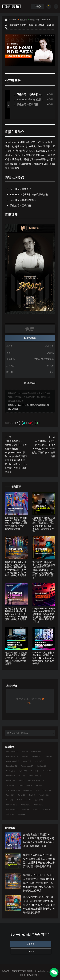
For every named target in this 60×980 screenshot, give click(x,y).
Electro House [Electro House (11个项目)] (13, 761)
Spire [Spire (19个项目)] (39, 785)
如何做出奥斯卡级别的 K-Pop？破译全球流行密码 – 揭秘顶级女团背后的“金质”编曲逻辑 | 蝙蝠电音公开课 (16, 523)
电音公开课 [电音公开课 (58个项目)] (12, 805)
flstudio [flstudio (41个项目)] (27, 761)
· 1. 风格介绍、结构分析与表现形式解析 (28, 95)
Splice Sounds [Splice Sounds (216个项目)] (13, 790)
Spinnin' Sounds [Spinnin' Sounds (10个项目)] (25, 785)
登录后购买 (30, 338)
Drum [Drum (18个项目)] (25, 756)
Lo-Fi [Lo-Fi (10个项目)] (22, 776)
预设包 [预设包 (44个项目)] (21, 814)
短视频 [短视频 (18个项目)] (26, 809)
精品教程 (23, 20)
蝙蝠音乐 (12, 405)
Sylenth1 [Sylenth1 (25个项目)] (28, 790)
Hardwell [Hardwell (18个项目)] (42, 766)
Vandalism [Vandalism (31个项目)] (44, 795)
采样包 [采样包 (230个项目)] (47, 809)
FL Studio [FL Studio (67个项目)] (39, 761)
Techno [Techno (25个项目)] (10, 795)
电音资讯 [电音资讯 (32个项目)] (38, 805)
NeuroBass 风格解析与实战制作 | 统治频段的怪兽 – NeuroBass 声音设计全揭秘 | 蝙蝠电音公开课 (44, 658)
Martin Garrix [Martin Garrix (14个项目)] (35, 776)
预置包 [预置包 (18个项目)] (10, 814)
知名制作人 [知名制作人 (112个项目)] (12, 809)
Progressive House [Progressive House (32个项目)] (36, 780)
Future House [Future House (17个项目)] (27, 766)
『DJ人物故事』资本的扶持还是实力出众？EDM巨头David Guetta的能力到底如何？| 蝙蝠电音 (43, 449)
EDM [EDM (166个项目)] (48, 756)
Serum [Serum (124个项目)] (10, 785)
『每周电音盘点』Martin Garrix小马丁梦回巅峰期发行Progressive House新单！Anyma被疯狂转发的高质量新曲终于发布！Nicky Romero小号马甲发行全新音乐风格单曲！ (16, 456)
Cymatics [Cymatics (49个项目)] (36, 751)
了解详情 (31, 951)
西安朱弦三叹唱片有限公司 (24, 971)
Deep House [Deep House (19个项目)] (12, 756)
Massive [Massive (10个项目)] (10, 780)
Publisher (10, 20)
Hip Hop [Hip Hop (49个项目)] (11, 771)
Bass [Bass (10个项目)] (25, 751)
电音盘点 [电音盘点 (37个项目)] (25, 805)
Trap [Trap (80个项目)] (32, 795)
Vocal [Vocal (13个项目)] (10, 800)
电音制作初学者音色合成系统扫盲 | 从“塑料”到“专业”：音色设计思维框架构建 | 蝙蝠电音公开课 (16, 658)
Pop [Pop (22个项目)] (21, 780)
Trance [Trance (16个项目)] (22, 795)
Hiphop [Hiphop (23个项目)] (23, 771)
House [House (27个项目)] (34, 771)
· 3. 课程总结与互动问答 (26, 104)
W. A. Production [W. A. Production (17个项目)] (24, 800)
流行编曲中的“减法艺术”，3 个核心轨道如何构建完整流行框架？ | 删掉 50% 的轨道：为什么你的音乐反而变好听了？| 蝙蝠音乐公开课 (44, 570)
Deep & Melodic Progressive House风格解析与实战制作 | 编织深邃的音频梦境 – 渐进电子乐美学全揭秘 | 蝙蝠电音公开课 (44, 615)
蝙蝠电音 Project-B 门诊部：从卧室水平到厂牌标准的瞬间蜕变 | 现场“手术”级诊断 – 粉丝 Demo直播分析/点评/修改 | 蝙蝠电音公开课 (16, 569)
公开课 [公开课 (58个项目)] (39, 800)
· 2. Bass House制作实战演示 (27, 100)
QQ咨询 (30, 383)
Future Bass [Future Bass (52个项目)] (12, 766)
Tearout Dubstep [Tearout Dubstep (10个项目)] (43, 790)
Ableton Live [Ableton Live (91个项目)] (12, 751)
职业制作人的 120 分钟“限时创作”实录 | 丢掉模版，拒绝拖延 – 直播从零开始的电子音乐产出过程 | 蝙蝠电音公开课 (44, 525)
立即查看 (31, 944)
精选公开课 (34, 20)
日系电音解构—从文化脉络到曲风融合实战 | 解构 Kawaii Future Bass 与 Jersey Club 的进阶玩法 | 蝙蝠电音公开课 (16, 614)
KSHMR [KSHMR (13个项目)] (10, 776)
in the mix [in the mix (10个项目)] (46, 771)
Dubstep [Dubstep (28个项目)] (37, 756)
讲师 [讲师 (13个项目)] (36, 809)
